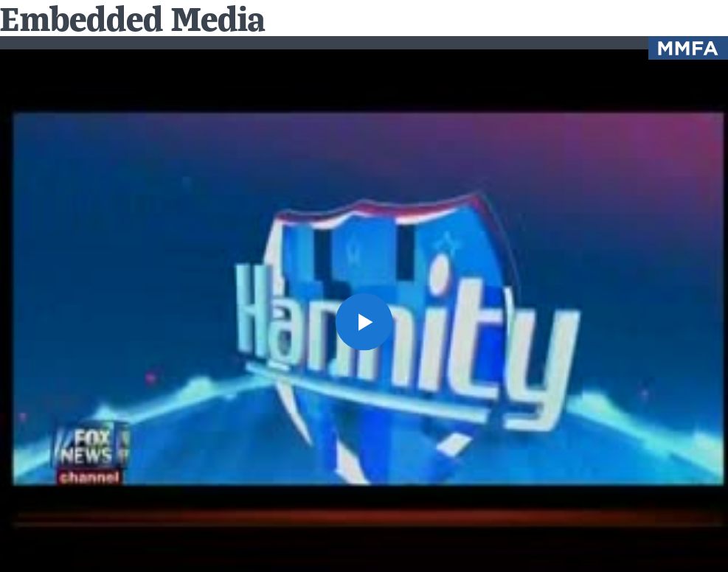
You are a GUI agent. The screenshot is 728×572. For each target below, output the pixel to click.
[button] (364, 322)
